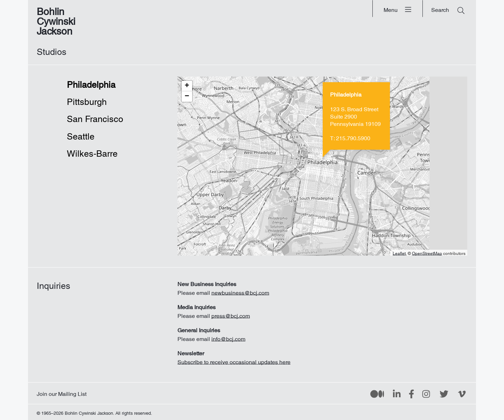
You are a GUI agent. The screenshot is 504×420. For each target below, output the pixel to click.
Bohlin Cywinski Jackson (56, 19)
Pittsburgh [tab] (87, 100)
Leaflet (399, 252)
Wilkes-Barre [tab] (91, 151)
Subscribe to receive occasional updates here (234, 361)
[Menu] (398, 9)
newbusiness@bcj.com (240, 291)
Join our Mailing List (62, 392)
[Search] (448, 9)
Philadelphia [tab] (91, 83)
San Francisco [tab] (91, 117)
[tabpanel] (322, 166)
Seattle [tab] (81, 134)
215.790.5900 (353, 137)
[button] (187, 86)
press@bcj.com (231, 314)
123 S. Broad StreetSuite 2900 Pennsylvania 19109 (355, 115)
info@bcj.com (228, 337)
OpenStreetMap (427, 252)
